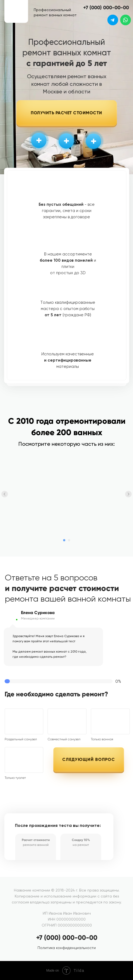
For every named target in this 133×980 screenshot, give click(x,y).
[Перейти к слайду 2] (69, 540)
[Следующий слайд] (128, 494)
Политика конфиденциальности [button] (67, 948)
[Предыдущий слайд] (5, 494)
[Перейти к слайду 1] (64, 540)
